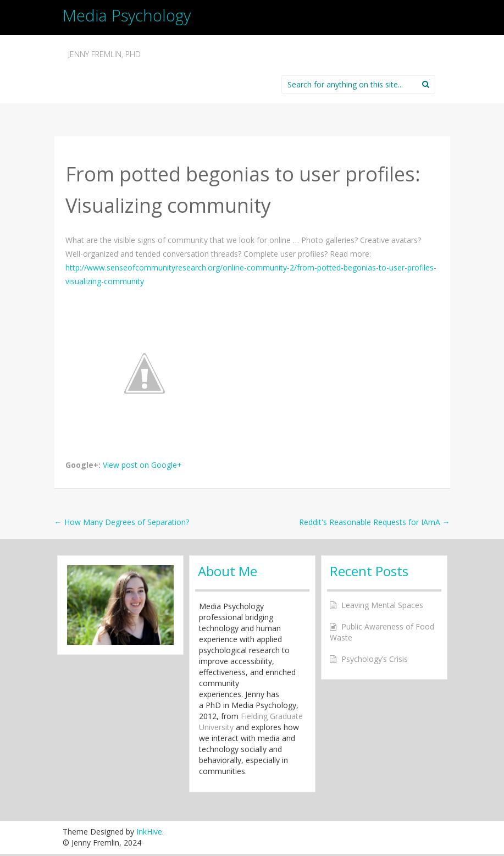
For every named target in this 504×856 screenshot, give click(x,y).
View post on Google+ (142, 465)
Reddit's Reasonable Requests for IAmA (375, 522)
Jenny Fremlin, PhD (104, 54)
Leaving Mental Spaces (382, 605)
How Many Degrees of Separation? (122, 522)
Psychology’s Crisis (375, 659)
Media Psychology (127, 15)
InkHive (149, 832)
